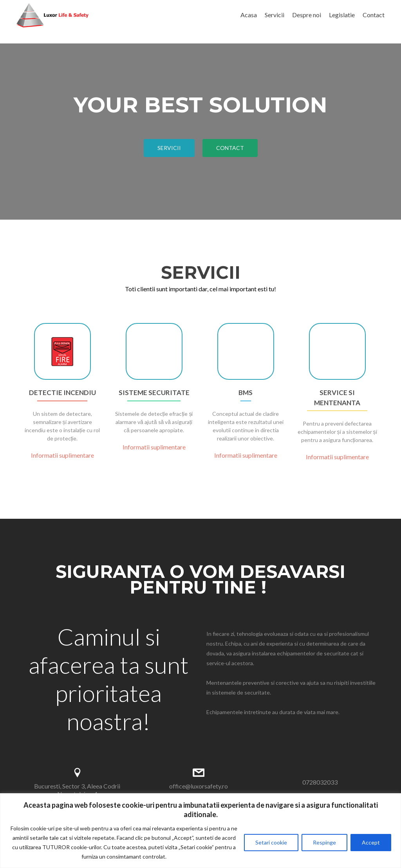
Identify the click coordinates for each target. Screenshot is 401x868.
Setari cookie (271, 842)
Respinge (324, 842)
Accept (371, 842)
